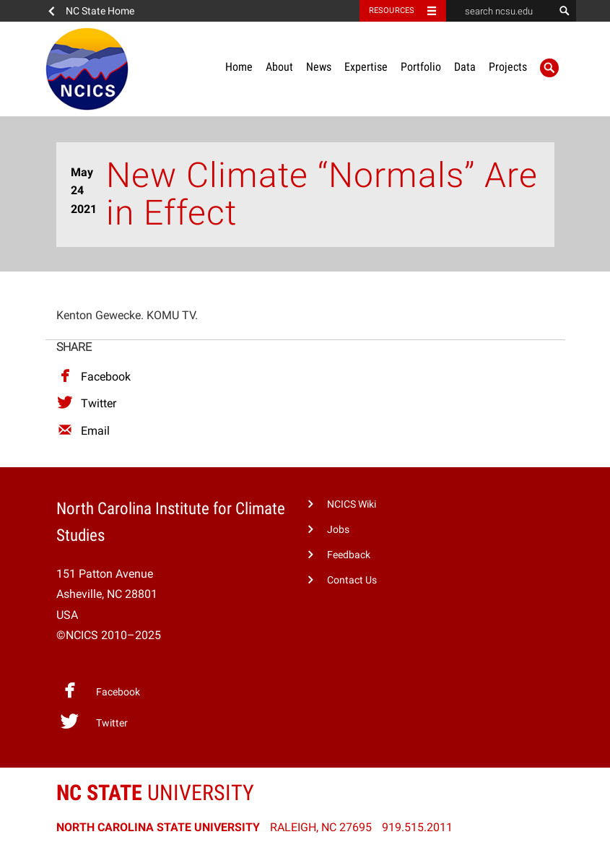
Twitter (86, 403)
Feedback (349, 555)
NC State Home (100, 11)
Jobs (338, 530)
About (279, 67)
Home (239, 67)
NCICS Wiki (352, 504)
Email (83, 431)
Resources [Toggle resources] (392, 10)
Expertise (366, 67)
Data (465, 67)
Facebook (93, 377)
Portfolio (421, 67)
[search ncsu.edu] (500, 11)
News (319, 67)
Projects (508, 67)
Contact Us (352, 580)
